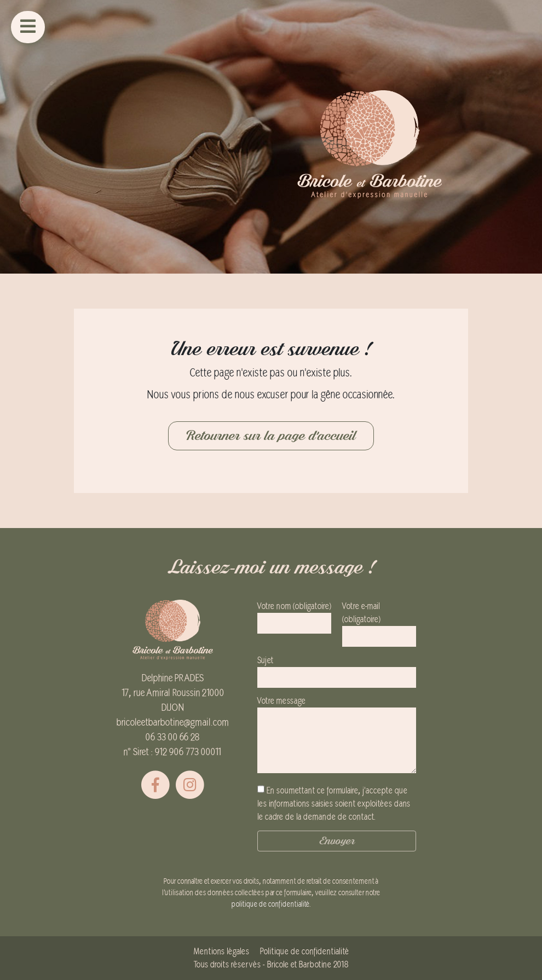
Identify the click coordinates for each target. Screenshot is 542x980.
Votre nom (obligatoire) (294, 615)
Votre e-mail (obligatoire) (379, 621)
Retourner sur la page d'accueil (271, 436)
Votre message (337, 736)
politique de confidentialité (270, 904)
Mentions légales (221, 952)
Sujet (337, 669)
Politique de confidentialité (304, 952)
